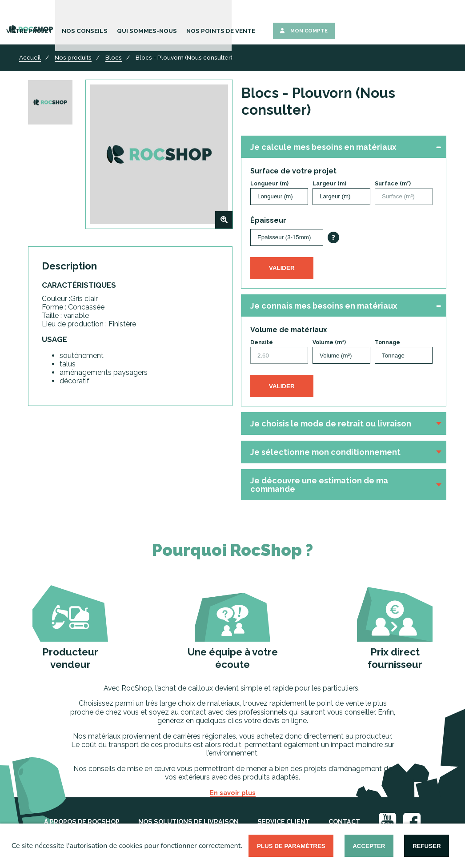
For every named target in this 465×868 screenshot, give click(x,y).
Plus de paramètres (291, 846)
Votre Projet (168, 21)
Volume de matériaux (289, 330)
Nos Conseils (218, 21)
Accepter (369, 846)
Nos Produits (118, 21)
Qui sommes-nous (274, 21)
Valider (282, 268)
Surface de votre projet (293, 171)
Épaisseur (268, 220)
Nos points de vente (341, 21)
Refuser (427, 846)
